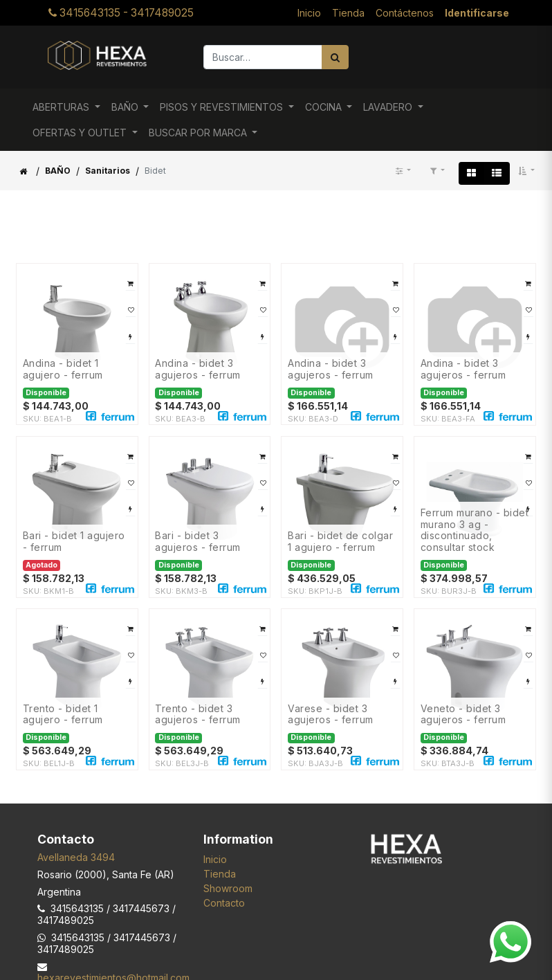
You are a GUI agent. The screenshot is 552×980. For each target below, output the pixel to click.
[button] (526, 171)
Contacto (224, 903)
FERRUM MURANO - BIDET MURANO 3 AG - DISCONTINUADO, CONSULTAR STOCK (475, 530)
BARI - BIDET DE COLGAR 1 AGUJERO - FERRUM (340, 542)
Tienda (220, 874)
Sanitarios (108, 171)
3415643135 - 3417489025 (121, 13)
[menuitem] (309, 13)
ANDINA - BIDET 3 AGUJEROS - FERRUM (198, 369)
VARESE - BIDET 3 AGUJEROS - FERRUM (331, 715)
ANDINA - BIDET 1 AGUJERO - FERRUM (63, 369)
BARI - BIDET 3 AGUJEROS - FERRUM (198, 542)
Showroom (228, 888)
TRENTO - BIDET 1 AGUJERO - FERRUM (63, 715)
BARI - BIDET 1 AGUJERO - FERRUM (74, 542)
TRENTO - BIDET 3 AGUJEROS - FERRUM (198, 715)
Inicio (215, 859)
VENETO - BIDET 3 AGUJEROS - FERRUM (463, 715)
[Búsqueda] (335, 57)
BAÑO (58, 171)
